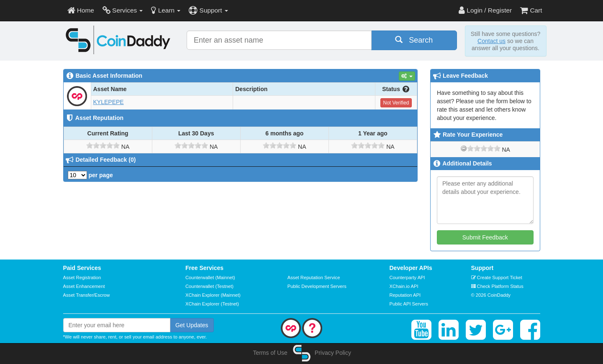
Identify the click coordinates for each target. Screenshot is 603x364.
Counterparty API (407, 277)
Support (208, 10)
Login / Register (485, 10)
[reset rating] (464, 148)
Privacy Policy (333, 353)
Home (81, 10)
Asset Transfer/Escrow (87, 295)
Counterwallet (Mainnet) (210, 277)
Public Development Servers (317, 286)
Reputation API (405, 295)
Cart (531, 10)
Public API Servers (409, 304)
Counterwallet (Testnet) (209, 286)
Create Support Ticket (497, 277)
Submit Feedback (485, 237)
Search (414, 40)
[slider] (103, 145)
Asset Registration (82, 277)
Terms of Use (270, 353)
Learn (166, 10)
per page (90, 175)
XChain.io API (404, 286)
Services (123, 10)
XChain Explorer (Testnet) (212, 304)
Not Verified (396, 103)
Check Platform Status (497, 286)
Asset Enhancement (84, 286)
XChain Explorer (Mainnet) (213, 295)
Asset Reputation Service (314, 277)
